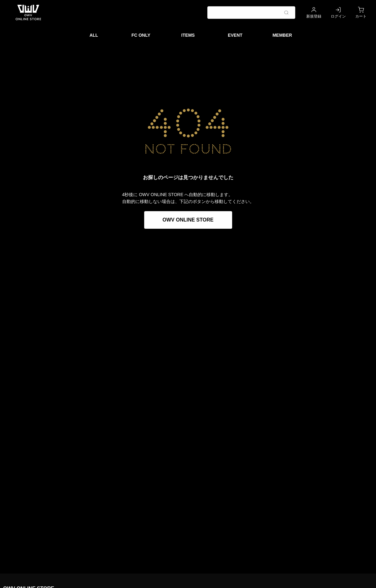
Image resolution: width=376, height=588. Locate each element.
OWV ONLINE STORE (188, 220)
